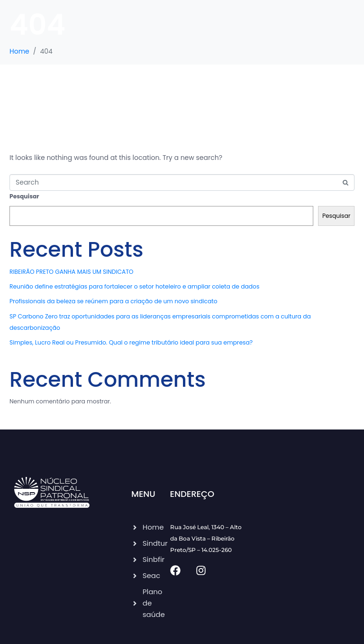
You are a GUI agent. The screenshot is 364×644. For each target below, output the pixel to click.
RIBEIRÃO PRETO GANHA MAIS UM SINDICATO (71, 272)
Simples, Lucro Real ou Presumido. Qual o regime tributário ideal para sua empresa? (131, 342)
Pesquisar (24, 196)
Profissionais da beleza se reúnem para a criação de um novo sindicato (113, 301)
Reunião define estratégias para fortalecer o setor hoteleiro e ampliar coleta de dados (134, 286)
